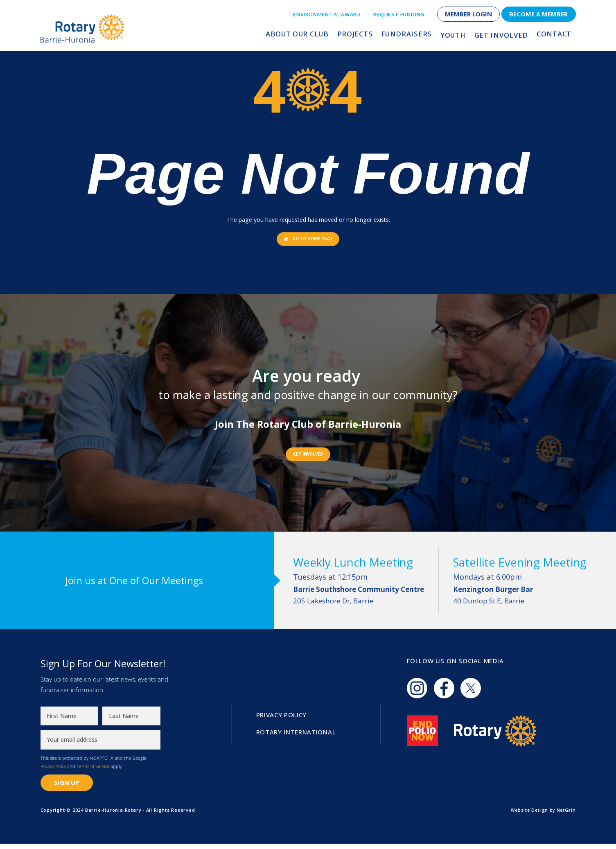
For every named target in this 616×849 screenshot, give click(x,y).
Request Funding (399, 15)
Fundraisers (411, 36)
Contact (554, 36)
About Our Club (306, 36)
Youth (456, 36)
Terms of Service (93, 771)
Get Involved (503, 36)
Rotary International (297, 737)
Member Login (468, 14)
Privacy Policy (53, 771)
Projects (362, 36)
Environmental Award (327, 15)
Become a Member (538, 14)
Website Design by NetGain (542, 815)
